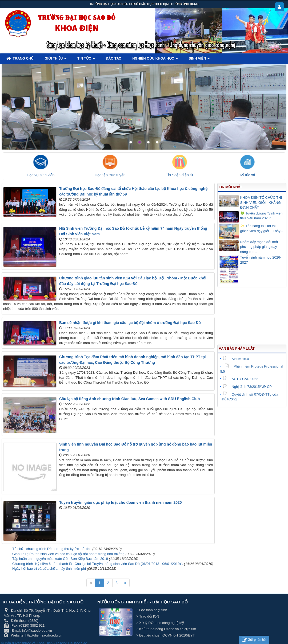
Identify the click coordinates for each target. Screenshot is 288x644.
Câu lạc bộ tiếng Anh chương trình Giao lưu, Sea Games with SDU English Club (129, 399)
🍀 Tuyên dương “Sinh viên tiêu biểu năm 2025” (261, 216)
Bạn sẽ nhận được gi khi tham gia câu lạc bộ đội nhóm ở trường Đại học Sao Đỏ (130, 323)
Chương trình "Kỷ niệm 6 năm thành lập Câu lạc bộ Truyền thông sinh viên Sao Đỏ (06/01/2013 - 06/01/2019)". (98, 564)
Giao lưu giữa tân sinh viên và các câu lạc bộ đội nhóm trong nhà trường (68, 554)
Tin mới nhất (231, 187)
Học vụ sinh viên (41, 175)
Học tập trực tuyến (110, 175)
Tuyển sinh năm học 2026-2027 (261, 260)
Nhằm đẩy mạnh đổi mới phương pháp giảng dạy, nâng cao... (259, 247)
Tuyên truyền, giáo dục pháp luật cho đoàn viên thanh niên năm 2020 (121, 502)
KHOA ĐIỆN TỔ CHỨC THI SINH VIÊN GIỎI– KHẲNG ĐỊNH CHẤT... (261, 202)
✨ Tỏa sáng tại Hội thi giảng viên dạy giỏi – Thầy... (262, 228)
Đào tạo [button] (114, 58)
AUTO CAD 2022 (241, 379)
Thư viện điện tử (179, 175)
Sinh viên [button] (199, 60)
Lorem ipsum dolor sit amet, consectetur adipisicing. (221, 77)
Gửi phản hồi (254, 640)
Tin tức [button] (86, 60)
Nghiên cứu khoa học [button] (155, 60)
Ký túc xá (247, 175)
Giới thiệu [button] (55, 60)
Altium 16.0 (236, 359)
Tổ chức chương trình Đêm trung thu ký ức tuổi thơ (52, 549)
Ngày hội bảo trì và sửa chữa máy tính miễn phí (49, 569)
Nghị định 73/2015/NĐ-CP (247, 387)
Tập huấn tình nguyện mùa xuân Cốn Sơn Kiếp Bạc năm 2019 (60, 559)
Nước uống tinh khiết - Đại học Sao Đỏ (143, 602)
